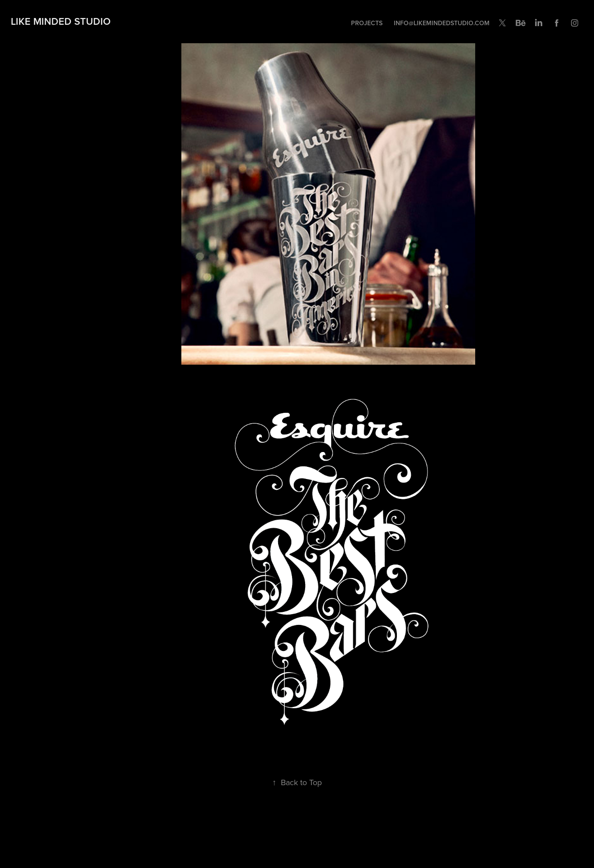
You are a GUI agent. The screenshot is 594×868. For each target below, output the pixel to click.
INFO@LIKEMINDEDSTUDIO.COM (442, 23)
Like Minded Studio (61, 21)
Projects (367, 23)
